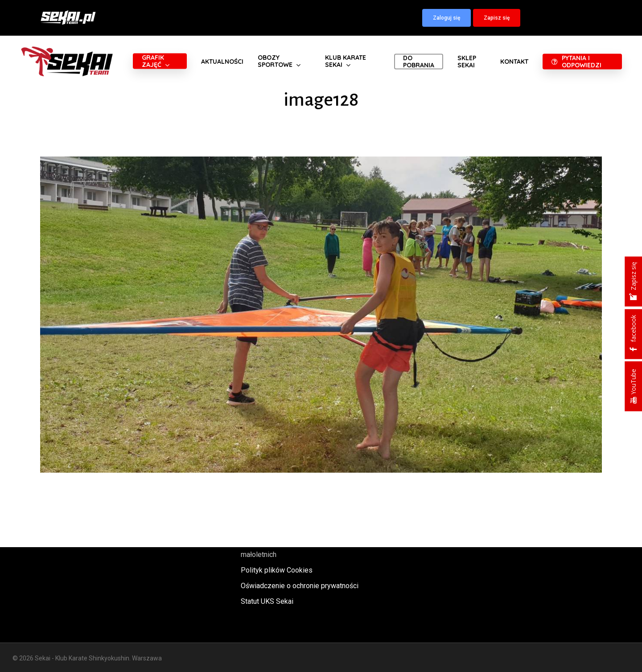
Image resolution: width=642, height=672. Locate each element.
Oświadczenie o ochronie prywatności (300, 586)
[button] (447, 18)
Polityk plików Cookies (277, 570)
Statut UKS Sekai (267, 601)
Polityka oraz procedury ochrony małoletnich (291, 548)
